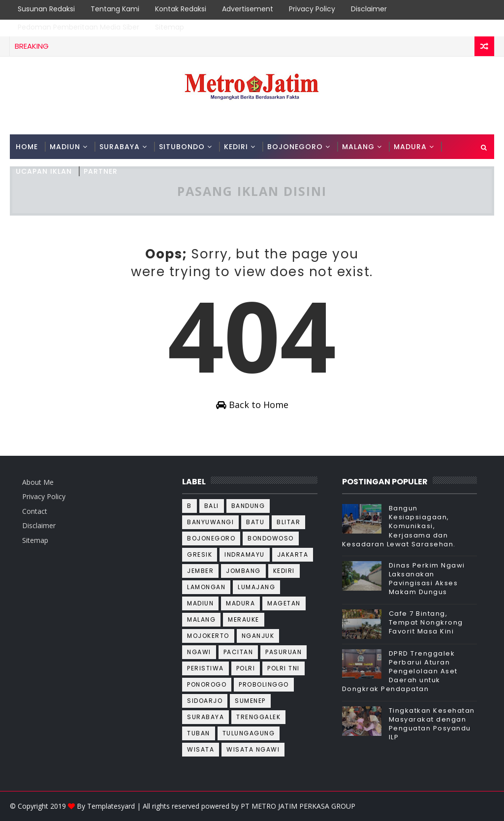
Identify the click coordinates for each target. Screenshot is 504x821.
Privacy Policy (312, 9)
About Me (38, 482)
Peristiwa (205, 668)
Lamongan (206, 587)
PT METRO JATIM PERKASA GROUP (298, 806)
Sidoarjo (205, 701)
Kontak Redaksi (181, 9)
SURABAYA (120, 147)
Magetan (284, 603)
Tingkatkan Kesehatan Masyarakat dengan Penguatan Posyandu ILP (432, 724)
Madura (240, 603)
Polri (246, 668)
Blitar (288, 522)
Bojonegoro (211, 538)
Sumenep (250, 701)
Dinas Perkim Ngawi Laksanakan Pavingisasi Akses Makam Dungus (427, 579)
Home (27, 147)
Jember (200, 571)
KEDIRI (236, 147)
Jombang (243, 571)
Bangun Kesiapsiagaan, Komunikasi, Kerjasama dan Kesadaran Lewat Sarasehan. (399, 526)
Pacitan (238, 652)
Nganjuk (258, 636)
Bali (212, 506)
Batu (255, 522)
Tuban (199, 733)
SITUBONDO (182, 147)
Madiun (200, 603)
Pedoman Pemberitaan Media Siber (79, 27)
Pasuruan (283, 652)
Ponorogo (207, 684)
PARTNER (101, 171)
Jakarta (293, 554)
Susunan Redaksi (46, 9)
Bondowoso (271, 538)
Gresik (200, 554)
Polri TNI (283, 668)
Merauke (244, 619)
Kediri (284, 571)
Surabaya (205, 717)
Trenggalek (258, 717)
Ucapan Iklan (44, 171)
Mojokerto (208, 636)
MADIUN (65, 147)
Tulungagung (249, 733)
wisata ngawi (253, 749)
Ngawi (199, 652)
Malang (201, 619)
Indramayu (245, 554)
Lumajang (256, 587)
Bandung (248, 506)
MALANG (358, 147)
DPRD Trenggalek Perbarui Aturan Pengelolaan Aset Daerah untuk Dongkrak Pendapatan (400, 671)
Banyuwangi (210, 522)
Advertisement (248, 9)
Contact (35, 511)
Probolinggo (264, 684)
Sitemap (170, 27)
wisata (201, 749)
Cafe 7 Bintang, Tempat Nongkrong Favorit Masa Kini (426, 622)
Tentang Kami (115, 9)
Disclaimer (369, 9)
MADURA (410, 147)
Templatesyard (111, 806)
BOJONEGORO (295, 147)
